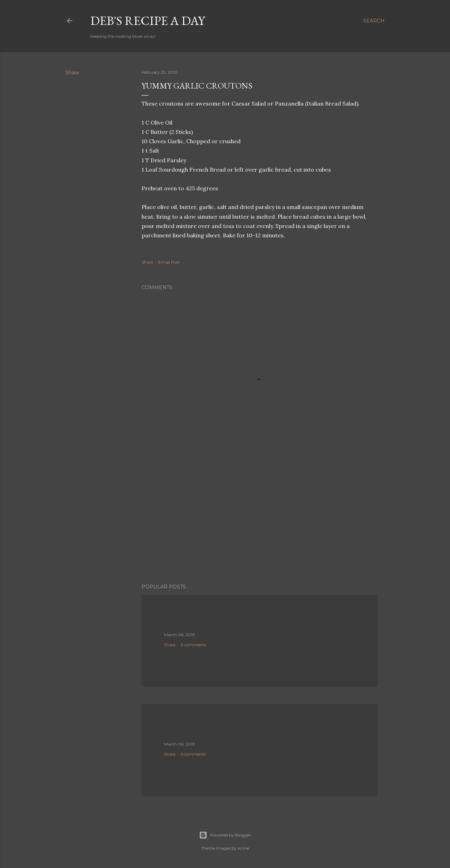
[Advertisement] (260, 518)
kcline (244, 848)
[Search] (374, 21)
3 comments (193, 645)
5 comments (193, 754)
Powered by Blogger (225, 835)
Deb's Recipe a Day (148, 21)
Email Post (169, 262)
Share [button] (72, 73)
